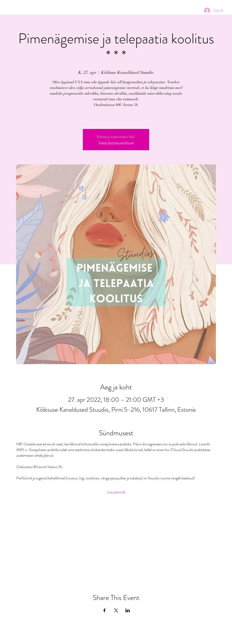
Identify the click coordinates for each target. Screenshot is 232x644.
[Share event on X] (116, 610)
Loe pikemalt (116, 492)
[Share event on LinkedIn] (128, 610)
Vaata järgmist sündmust (116, 142)
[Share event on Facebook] (105, 610)
